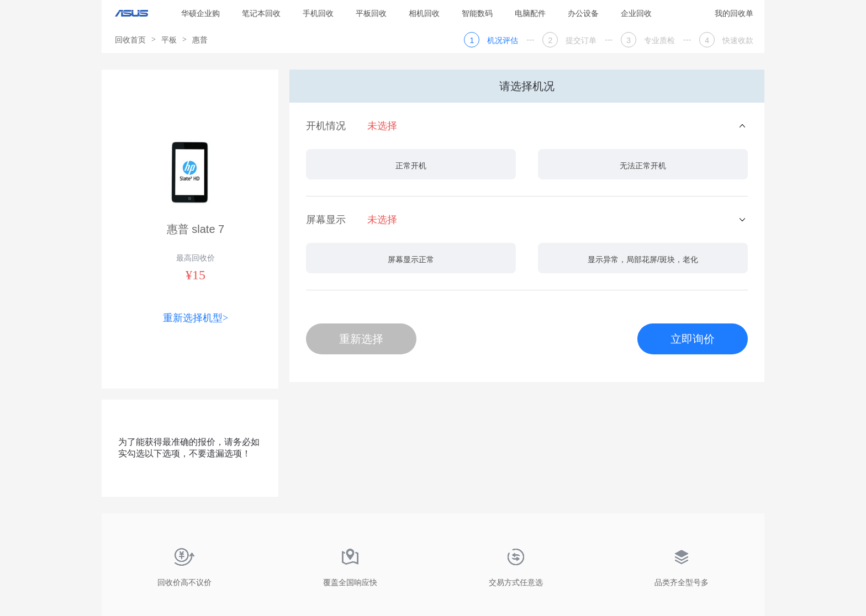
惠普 (200, 40)
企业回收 (636, 13)
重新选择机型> (196, 318)
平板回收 (371, 13)
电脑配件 (530, 13)
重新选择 (361, 339)
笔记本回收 (261, 13)
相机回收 (424, 13)
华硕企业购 (200, 13)
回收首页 (130, 40)
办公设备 (583, 13)
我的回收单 (734, 13)
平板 (169, 40)
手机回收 (318, 13)
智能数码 (477, 13)
